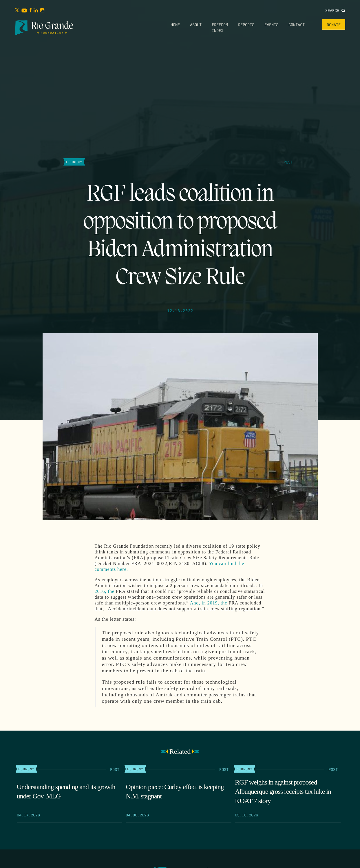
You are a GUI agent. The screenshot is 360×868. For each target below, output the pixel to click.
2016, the (105, 591)
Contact (297, 24)
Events (271, 24)
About (196, 24)
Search (335, 10)
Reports (246, 24)
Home (175, 24)
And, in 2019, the (209, 603)
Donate (334, 24)
